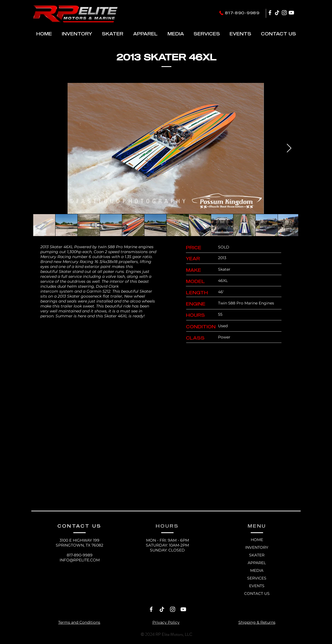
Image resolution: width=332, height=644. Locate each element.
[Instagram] (284, 13)
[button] (113, 34)
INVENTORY (257, 547)
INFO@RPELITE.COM (80, 560)
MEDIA (257, 570)
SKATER (257, 555)
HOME (257, 540)
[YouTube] (291, 13)
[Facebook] (270, 13)
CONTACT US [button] (257, 593)
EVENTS (257, 586)
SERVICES (257, 578)
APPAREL (257, 563)
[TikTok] (277, 13)
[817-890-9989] (239, 13)
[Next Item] (289, 148)
